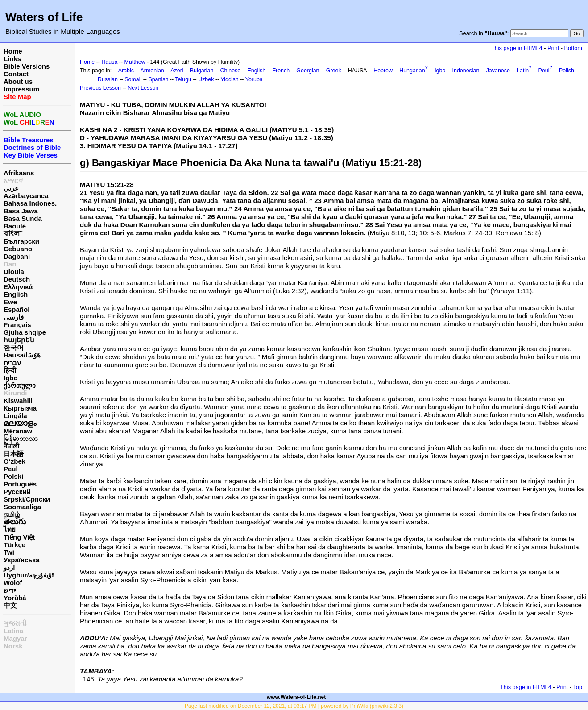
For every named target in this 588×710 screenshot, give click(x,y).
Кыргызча (20, 408)
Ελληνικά (18, 287)
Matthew (135, 62)
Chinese (231, 71)
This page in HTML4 (517, 48)
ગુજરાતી (15, 623)
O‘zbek (14, 461)
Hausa (109, 62)
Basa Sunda (23, 218)
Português (20, 484)
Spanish (158, 79)
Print (553, 48)
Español (17, 309)
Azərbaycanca (26, 196)
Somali (133, 79)
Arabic (126, 71)
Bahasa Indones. (30, 203)
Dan (10, 264)
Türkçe (14, 545)
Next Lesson (143, 88)
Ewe (10, 302)
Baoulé (15, 226)
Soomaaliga (22, 507)
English (16, 294)
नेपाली (11, 446)
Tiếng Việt (19, 537)
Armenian (152, 71)
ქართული (20, 385)
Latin (523, 71)
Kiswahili (18, 401)
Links (12, 59)
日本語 (14, 454)
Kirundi (15, 393)
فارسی (14, 317)
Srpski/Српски (27, 499)
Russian (108, 79)
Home (13, 51)
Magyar (15, 638)
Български (21, 241)
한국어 (14, 347)
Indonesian (466, 71)
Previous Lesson (100, 88)
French (281, 71)
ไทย (10, 529)
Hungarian (412, 71)
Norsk (13, 646)
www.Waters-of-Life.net (296, 697)
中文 (10, 605)
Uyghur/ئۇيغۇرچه (29, 575)
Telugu (183, 79)
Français (17, 325)
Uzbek (206, 79)
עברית (12, 363)
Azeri (177, 71)
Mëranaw (18, 431)
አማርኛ (13, 181)
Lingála (15, 416)
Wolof (13, 583)
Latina (13, 631)
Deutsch (17, 279)
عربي (11, 188)
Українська (21, 560)
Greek (334, 71)
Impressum (21, 89)
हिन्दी (10, 370)
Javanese (498, 71)
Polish (567, 71)
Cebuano (18, 249)
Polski (13, 476)
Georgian (308, 71)
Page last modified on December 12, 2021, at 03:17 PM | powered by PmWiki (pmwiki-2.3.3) (294, 706)
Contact (16, 74)
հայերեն (19, 340)
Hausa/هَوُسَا (22, 355)
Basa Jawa (21, 211)
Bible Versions (27, 66)
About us (18, 81)
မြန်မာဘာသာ (21, 438)
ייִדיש (10, 590)
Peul (11, 469)
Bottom (573, 48)
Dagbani (17, 256)
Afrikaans (19, 173)
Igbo (11, 378)
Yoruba (254, 79)
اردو (9, 567)
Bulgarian (202, 71)
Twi (9, 552)
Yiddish (229, 79)
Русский (17, 492)
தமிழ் (12, 514)
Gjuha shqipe (25, 332)
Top (578, 687)
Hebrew (383, 71)
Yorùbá (15, 598)
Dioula (14, 272)
